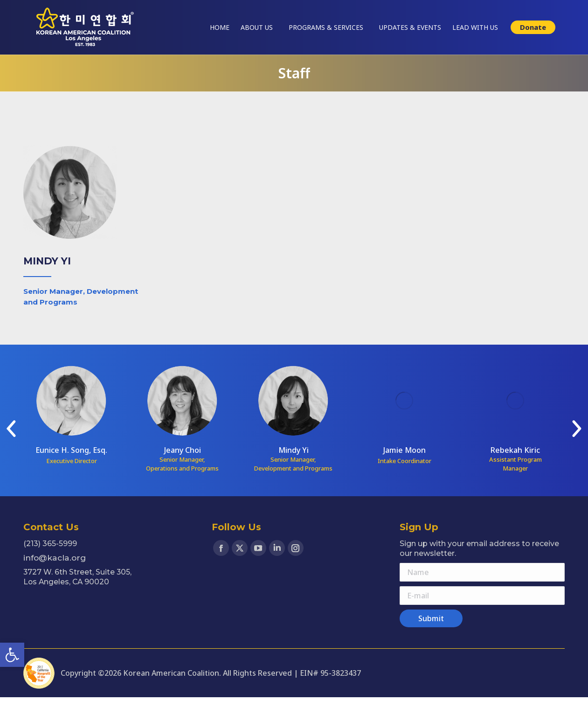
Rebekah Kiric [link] (515, 467)
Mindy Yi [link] (294, 467)
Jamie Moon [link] (405, 467)
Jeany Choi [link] (183, 467)
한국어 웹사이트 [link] (544, 8)
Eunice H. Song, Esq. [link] (71, 467)
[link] (12, 655)
